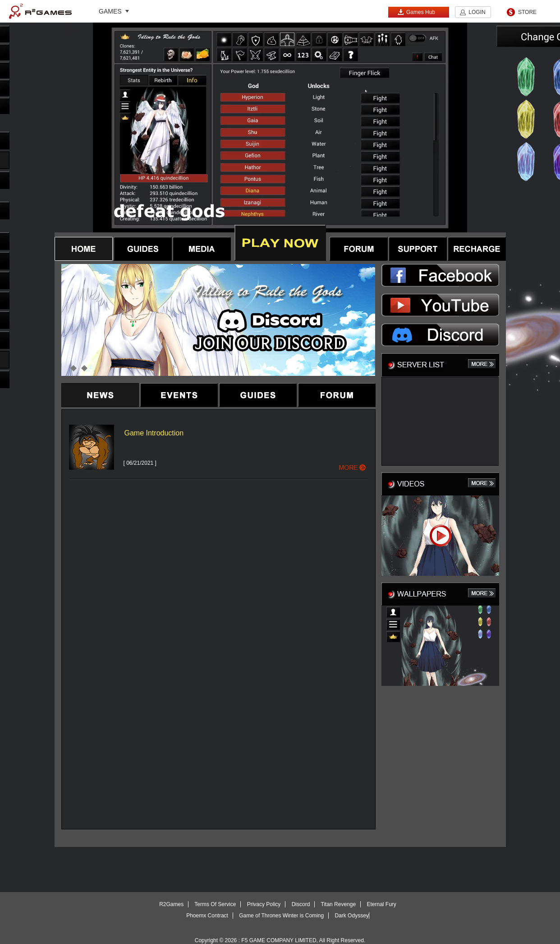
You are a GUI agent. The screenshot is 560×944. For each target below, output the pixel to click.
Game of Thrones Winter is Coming (281, 916)
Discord (301, 904)
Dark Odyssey (351, 916)
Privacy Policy (264, 904)
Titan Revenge (339, 904)
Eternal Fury (381, 904)
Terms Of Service (215, 904)
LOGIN (477, 12)
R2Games (40, 11)
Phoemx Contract (207, 916)
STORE (527, 12)
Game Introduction (154, 433)
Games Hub (416, 12)
